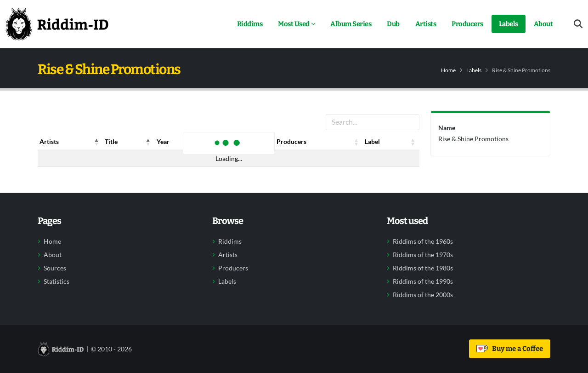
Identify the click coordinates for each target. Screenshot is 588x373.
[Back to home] (57, 24)
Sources (55, 268)
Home (448, 70)
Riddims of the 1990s (423, 281)
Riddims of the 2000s (423, 295)
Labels (509, 24)
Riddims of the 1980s (423, 268)
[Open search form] (578, 24)
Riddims (250, 24)
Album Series (351, 24)
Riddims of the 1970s (423, 255)
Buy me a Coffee (510, 349)
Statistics (57, 281)
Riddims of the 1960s (423, 241)
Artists (426, 24)
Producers (467, 24)
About (543, 24)
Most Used (294, 24)
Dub (393, 24)
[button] (96, 142)
